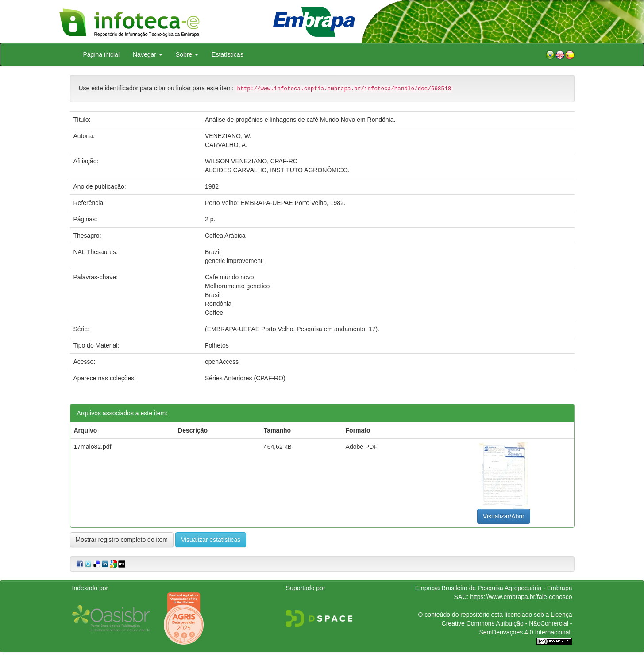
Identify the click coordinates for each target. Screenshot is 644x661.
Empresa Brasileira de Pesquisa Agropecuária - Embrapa (494, 588)
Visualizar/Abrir (504, 516)
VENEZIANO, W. (228, 136)
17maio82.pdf (93, 447)
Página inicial (102, 54)
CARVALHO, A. (226, 145)
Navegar (148, 54)
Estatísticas (228, 54)
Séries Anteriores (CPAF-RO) (245, 378)
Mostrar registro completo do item (122, 540)
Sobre (187, 54)
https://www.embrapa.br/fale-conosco (521, 597)
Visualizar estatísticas (211, 540)
